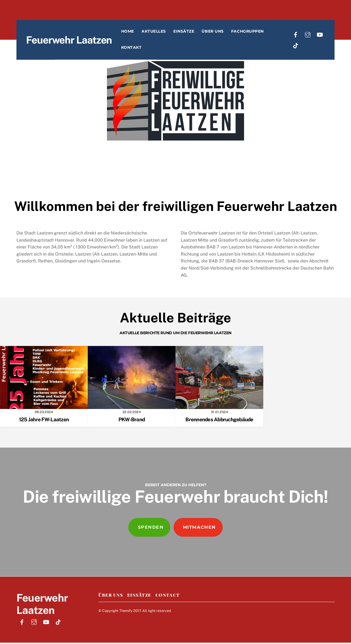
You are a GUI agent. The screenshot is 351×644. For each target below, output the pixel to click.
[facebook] (298, 35)
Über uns (223, 32)
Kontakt (142, 48)
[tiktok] (298, 46)
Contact (168, 596)
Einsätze (194, 32)
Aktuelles (164, 32)
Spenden (151, 528)
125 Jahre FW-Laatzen (44, 421)
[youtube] (322, 35)
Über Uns (111, 596)
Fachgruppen (258, 32)
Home (138, 32)
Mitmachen (199, 528)
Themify (126, 612)
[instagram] (310, 35)
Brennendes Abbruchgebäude (219, 421)
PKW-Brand (132, 421)
